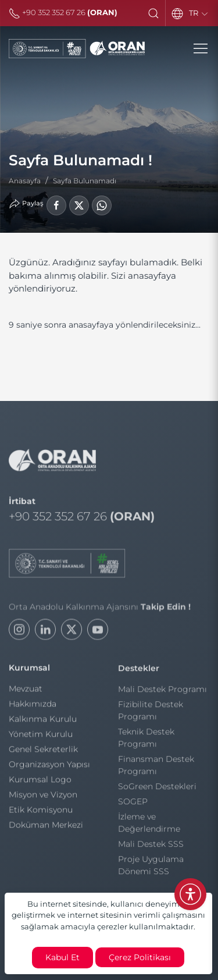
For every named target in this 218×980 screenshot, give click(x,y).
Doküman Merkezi (46, 826)
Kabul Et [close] (62, 957)
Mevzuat (26, 690)
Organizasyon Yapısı (49, 766)
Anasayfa (25, 181)
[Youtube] (98, 633)
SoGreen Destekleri (157, 789)
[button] (153, 13)
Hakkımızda (33, 705)
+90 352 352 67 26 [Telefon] (63, 12)
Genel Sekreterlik (43, 751)
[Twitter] (72, 633)
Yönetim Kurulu (41, 736)
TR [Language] (199, 13)
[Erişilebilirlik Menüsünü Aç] (190, 894)
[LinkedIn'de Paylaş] (79, 205)
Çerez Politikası (140, 957)
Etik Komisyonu (41, 811)
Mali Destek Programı (162, 691)
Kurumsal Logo (40, 781)
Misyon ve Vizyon (43, 796)
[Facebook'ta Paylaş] (56, 205)
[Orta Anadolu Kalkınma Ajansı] (77, 49)
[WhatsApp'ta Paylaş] (102, 205)
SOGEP (133, 804)
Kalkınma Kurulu (43, 720)
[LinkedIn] (45, 633)
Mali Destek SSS (151, 846)
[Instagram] (19, 633)
